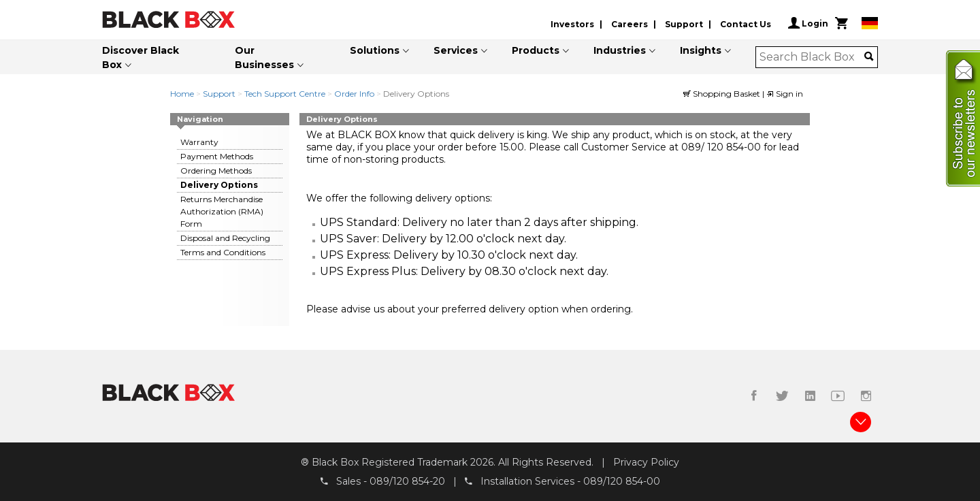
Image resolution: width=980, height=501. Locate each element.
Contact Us (746, 24)
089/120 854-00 (622, 481)
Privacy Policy (646, 462)
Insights (701, 50)
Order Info (354, 94)
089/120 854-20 (407, 481)
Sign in (785, 94)
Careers (630, 24)
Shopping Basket (723, 94)
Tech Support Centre (285, 94)
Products (536, 50)
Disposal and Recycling (225, 238)
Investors (572, 24)
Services (456, 50)
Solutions (375, 50)
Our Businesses (264, 58)
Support (684, 24)
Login (808, 23)
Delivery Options (219, 185)
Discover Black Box (141, 58)
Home (182, 94)
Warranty (199, 142)
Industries (620, 50)
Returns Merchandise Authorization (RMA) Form (222, 211)
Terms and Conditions (223, 252)
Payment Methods (217, 156)
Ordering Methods (216, 171)
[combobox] (812, 57)
